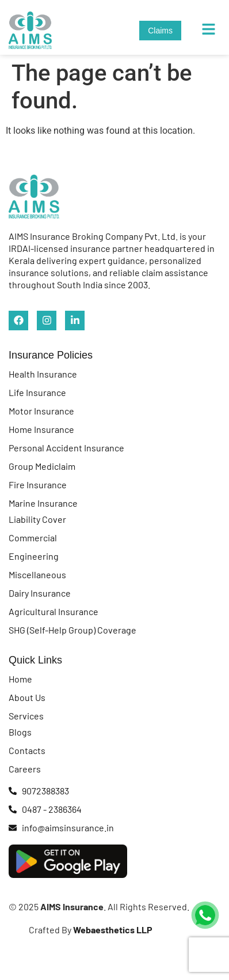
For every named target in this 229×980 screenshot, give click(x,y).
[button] (209, 30)
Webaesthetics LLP (112, 930)
